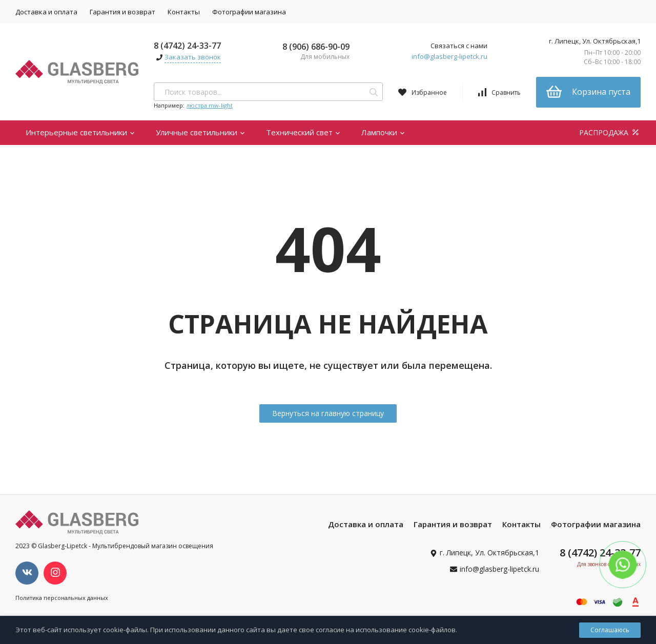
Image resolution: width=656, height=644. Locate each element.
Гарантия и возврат (122, 12)
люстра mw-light (210, 105)
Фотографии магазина (249, 12)
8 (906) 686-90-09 (316, 47)
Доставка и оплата (46, 12)
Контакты (184, 12)
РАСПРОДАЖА (610, 132)
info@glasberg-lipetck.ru (449, 56)
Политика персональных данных (62, 598)
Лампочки (383, 132)
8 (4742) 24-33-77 (187, 46)
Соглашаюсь (610, 630)
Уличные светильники (201, 132)
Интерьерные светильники (80, 132)
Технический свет (303, 132)
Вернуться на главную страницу (328, 413)
